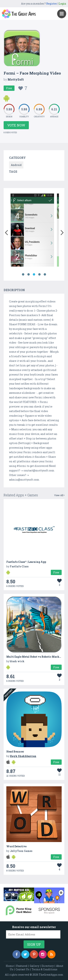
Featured (22, 966)
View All (59, 495)
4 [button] (40, 274)
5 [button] (45, 274)
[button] (6, 232)
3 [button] (34, 274)
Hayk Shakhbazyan (23, 756)
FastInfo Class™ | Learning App (26, 562)
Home (10, 966)
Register (52, 4)
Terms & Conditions (45, 969)
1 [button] (23, 274)
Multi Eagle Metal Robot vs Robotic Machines (36, 657)
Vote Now (16, 125)
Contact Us (22, 969)
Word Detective (16, 846)
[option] (32, 231)
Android (16, 165)
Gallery (34, 966)
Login (62, 4)
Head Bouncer (15, 751)
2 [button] (29, 274)
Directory (48, 966)
